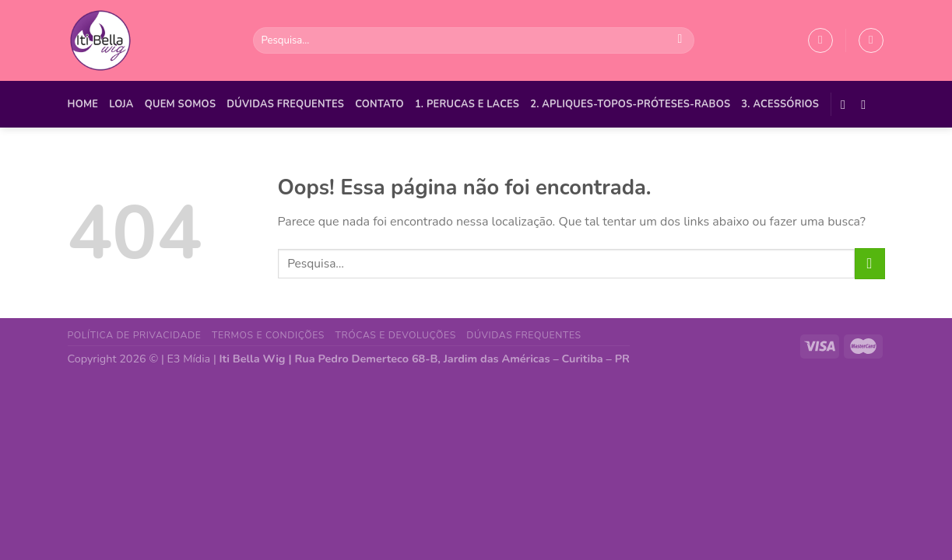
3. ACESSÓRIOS (780, 104)
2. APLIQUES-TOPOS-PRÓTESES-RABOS (630, 104)
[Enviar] (680, 40)
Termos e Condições (268, 335)
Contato (379, 104)
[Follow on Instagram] (867, 104)
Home (83, 104)
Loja (121, 104)
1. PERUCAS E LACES (467, 104)
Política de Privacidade (135, 335)
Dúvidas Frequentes (285, 104)
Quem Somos (181, 104)
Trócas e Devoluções (396, 335)
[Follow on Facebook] (847, 104)
